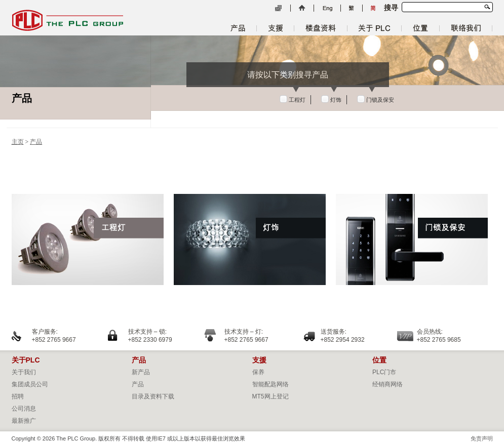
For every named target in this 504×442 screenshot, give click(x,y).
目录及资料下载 (153, 396)
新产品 (141, 372)
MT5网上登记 (270, 396)
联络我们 (466, 28)
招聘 (18, 396)
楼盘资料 (321, 28)
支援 (275, 28)
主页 (302, 9)
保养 (258, 372)
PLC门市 (384, 372)
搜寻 (487, 6)
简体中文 (373, 9)
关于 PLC (374, 28)
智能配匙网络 (270, 384)
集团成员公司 (30, 384)
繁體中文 (352, 9)
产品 (238, 28)
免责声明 (482, 438)
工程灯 (297, 100)
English (327, 9)
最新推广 (24, 421)
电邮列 (278, 9)
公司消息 (24, 409)
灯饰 (336, 100)
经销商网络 (387, 384)
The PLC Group (67, 20)
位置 (420, 28)
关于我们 (24, 372)
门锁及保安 (380, 100)
